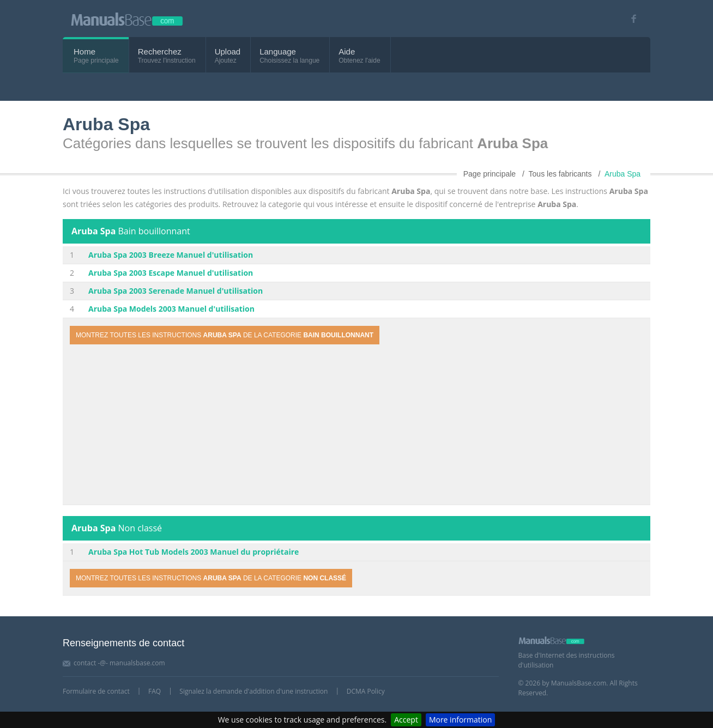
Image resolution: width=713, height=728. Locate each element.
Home (84, 51)
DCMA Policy (366, 691)
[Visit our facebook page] (630, 19)
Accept (406, 720)
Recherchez (160, 51)
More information (460, 720)
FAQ (155, 691)
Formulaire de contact (96, 691)
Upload (228, 51)
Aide (347, 51)
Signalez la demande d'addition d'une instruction (253, 691)
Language (278, 51)
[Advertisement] (356, 426)
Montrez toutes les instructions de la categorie (225, 335)
